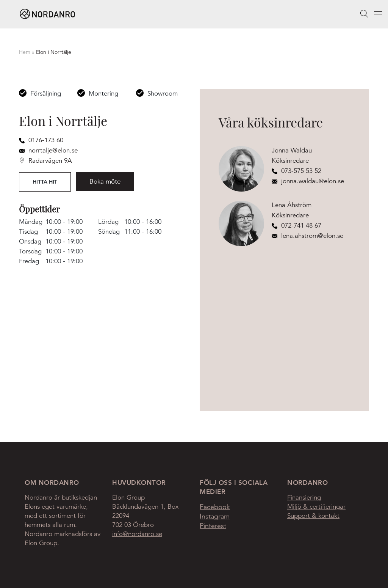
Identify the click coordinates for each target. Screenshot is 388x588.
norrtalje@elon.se (48, 150)
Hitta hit (45, 182)
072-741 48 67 (296, 226)
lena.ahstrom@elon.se (307, 236)
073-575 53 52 (296, 171)
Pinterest (213, 526)
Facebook (215, 507)
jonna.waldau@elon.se (308, 181)
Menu (370, 15)
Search (364, 14)
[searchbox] (364, 14)
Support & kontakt (313, 516)
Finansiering (304, 498)
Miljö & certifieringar (316, 507)
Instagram (215, 516)
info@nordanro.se (137, 534)
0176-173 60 (41, 140)
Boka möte (105, 182)
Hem (25, 52)
